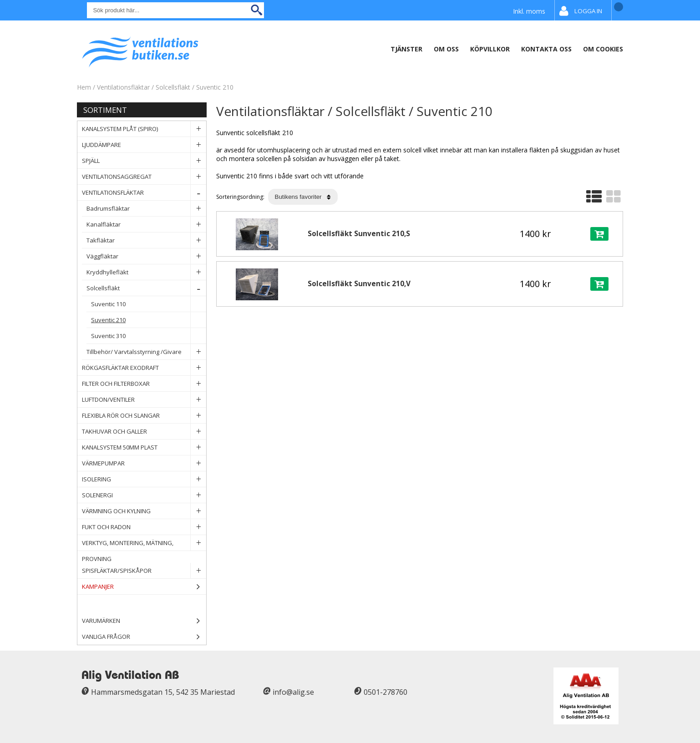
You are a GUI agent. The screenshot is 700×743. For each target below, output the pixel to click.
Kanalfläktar (146, 225)
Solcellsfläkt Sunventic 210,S (359, 234)
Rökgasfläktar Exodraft (144, 368)
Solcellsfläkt (173, 87)
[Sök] (175, 10)
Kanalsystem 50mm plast (144, 447)
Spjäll (144, 161)
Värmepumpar (144, 463)
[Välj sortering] (303, 197)
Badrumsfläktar (146, 209)
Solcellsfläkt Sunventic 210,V (359, 284)
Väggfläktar (146, 256)
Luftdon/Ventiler (144, 400)
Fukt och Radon (144, 527)
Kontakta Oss (546, 49)
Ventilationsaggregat (144, 177)
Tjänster (406, 49)
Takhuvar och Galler (144, 432)
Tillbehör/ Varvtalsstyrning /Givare (146, 352)
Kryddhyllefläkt (146, 272)
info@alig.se (293, 692)
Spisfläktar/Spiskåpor (144, 571)
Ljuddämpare (144, 145)
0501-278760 (386, 692)
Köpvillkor (490, 49)
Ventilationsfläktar (123, 87)
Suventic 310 (149, 336)
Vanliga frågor (106, 637)
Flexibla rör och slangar (144, 416)
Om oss (446, 49)
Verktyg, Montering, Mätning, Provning (144, 543)
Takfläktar (146, 240)
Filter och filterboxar (144, 384)
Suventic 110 (149, 304)
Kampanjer (144, 587)
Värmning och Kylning (144, 511)
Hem (84, 87)
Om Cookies (603, 49)
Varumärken (144, 621)
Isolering (144, 479)
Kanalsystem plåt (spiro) (144, 129)
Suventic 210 (215, 87)
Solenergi (144, 495)
